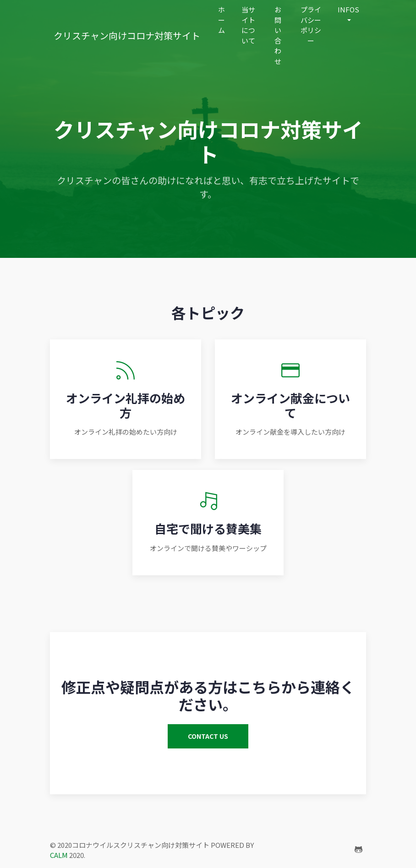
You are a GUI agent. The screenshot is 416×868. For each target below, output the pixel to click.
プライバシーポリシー (311, 25)
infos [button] (348, 9)
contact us (208, 736)
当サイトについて (248, 25)
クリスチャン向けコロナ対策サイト (127, 35)
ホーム (222, 20)
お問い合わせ (278, 35)
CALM (59, 855)
